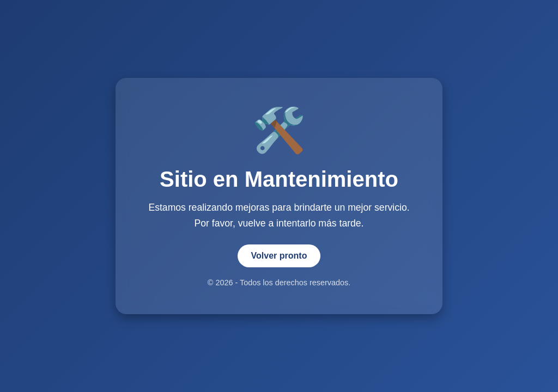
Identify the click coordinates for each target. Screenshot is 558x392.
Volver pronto (279, 256)
